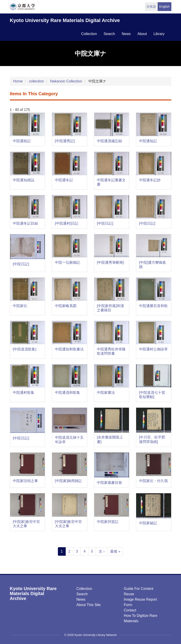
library (159, 34)
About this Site (89, 605)
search (109, 34)
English (164, 7)
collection (89, 34)
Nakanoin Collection (66, 81)
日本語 (151, 7)
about (142, 34)
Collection (84, 589)
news (126, 34)
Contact (130, 610)
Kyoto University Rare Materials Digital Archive (65, 20)
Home (18, 81)
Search (82, 594)
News (81, 599)
